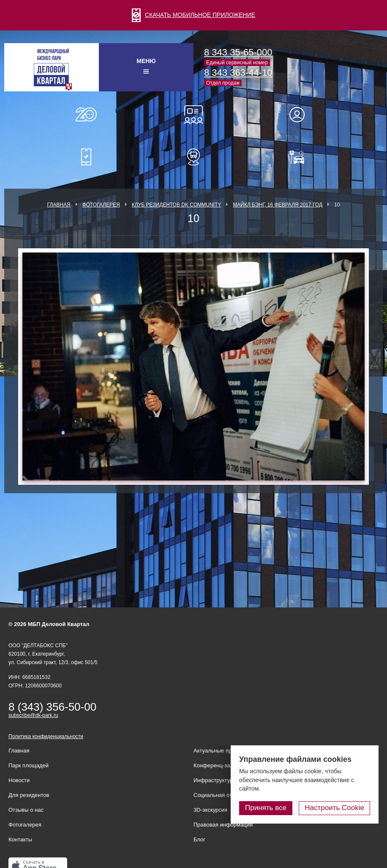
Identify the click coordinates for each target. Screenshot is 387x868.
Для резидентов (301, 115)
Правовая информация (223, 825)
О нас (86, 115)
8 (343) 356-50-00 (52, 707)
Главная (59, 205)
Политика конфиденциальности (46, 736)
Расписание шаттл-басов (193, 157)
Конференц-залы (193, 115)
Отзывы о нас (26, 810)
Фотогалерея (101, 205)
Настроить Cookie (334, 808)
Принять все (266, 808)
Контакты (20, 839)
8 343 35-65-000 (238, 52)
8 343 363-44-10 (238, 73)
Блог (199, 839)
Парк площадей (29, 765)
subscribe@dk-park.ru (33, 715)
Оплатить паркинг (301, 157)
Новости (19, 780)
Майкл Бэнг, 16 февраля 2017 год (278, 205)
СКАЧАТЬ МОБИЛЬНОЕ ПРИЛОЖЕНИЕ (193, 15)
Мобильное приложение (86, 157)
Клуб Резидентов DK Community (177, 205)
